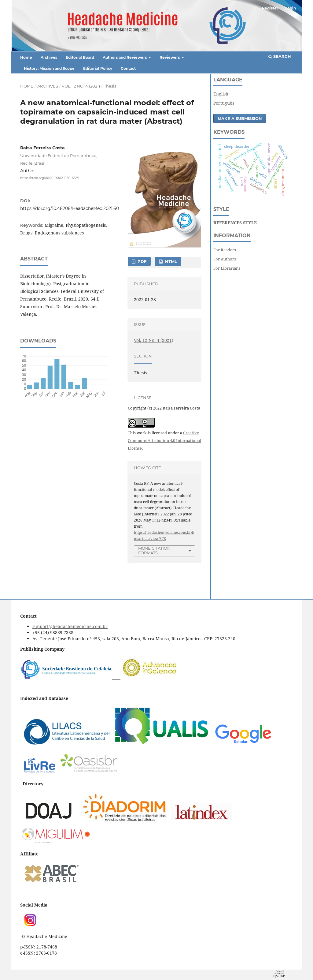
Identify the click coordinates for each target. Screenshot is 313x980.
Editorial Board (80, 57)
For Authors (225, 259)
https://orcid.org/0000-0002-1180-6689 (50, 178)
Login (291, 8)
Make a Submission (240, 118)
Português (224, 103)
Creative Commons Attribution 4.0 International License (164, 440)
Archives (49, 57)
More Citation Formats (154, 550)
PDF (141, 261)
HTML (170, 261)
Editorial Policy (98, 68)
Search (280, 56)
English (221, 94)
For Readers (225, 250)
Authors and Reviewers (125, 57)
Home (26, 57)
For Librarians (227, 268)
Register (270, 8)
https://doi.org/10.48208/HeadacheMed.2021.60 (70, 208)
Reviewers (170, 57)
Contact (128, 68)
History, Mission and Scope (49, 68)
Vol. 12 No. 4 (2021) (81, 86)
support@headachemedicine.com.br (70, 626)
